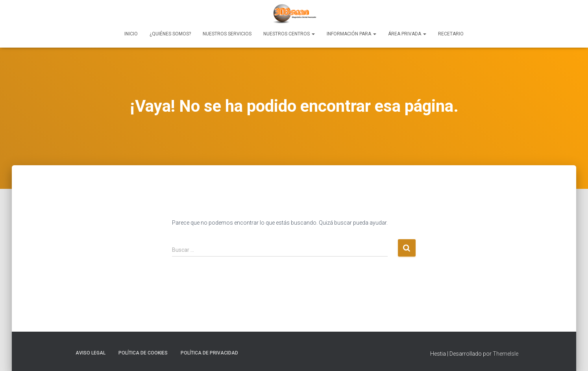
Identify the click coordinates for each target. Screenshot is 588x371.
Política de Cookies (143, 353)
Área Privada (407, 34)
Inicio (131, 34)
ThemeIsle (506, 354)
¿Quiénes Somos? (170, 34)
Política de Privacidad (209, 353)
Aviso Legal (91, 353)
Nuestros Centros (289, 34)
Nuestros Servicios (227, 34)
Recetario (451, 34)
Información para (351, 34)
